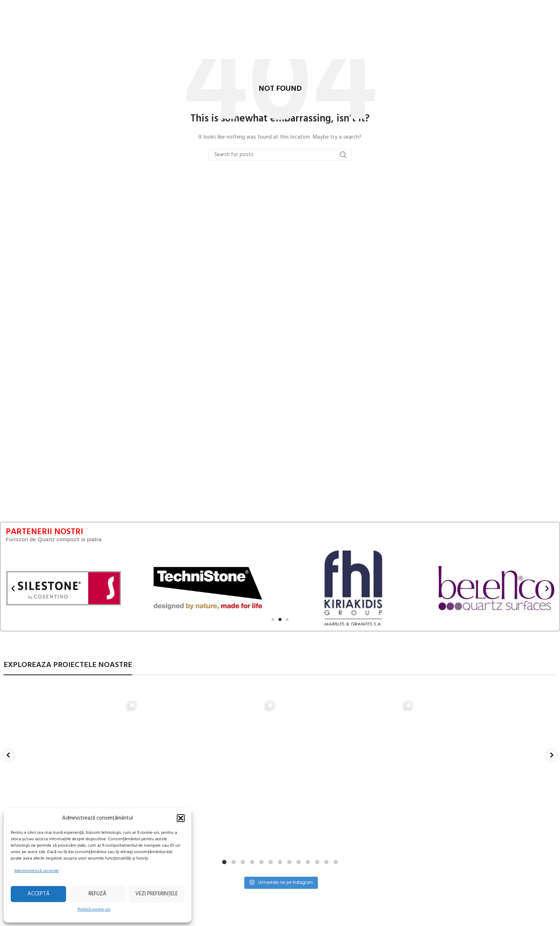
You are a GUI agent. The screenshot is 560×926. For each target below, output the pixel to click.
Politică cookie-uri (94, 910)
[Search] (280, 155)
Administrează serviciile (37, 871)
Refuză (97, 894)
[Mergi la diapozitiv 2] (280, 619)
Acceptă (39, 894)
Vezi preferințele (157, 894)
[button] (181, 818)
